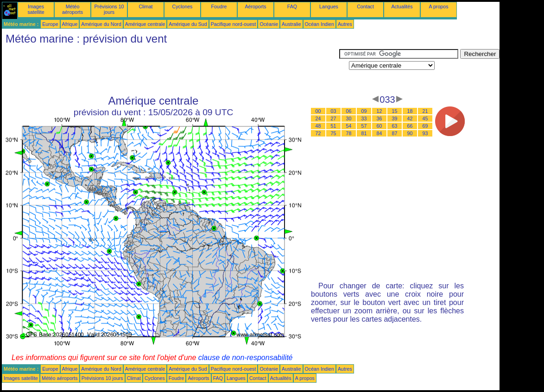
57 (364, 126)
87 (395, 133)
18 (410, 111)
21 (425, 111)
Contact (365, 6)
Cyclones (183, 6)
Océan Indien (319, 24)
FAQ (292, 6)
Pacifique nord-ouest (234, 24)
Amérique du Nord (101, 24)
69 (425, 126)
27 (334, 118)
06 (349, 111)
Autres (345, 24)
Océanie (269, 24)
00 (318, 111)
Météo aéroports (73, 9)
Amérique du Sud (188, 24)
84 (380, 133)
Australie (291, 24)
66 (410, 126)
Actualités (402, 6)
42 (410, 118)
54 (349, 126)
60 (380, 126)
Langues (329, 6)
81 (364, 133)
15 (395, 111)
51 (334, 126)
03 (334, 111)
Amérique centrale (145, 24)
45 (425, 118)
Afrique (70, 24)
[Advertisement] (171, 70)
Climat (145, 6)
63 (395, 126)
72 (318, 133)
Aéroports (255, 6)
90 (410, 133)
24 (318, 118)
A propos (438, 6)
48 (318, 126)
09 (364, 111)
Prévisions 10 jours (109, 9)
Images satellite (36, 9)
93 (425, 133)
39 (395, 118)
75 (334, 133)
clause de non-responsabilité (246, 358)
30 (349, 118)
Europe (50, 24)
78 (349, 133)
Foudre (219, 6)
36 (380, 118)
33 (364, 118)
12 (380, 111)
